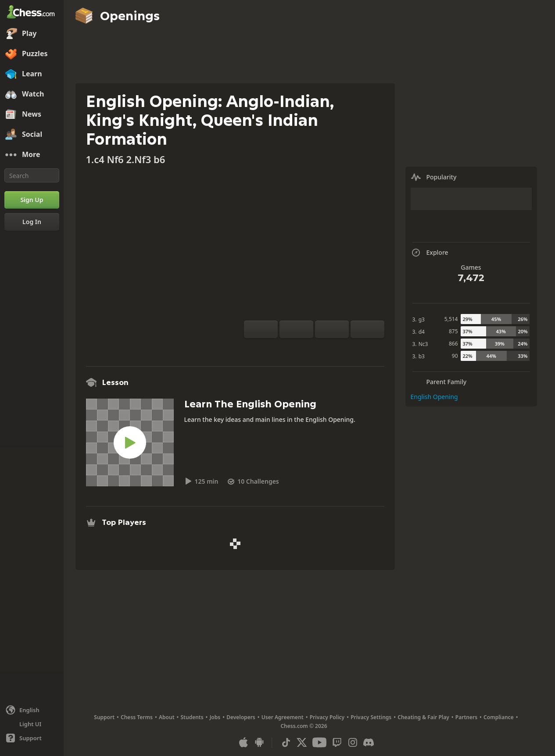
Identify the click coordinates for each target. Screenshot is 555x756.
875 (453, 331)
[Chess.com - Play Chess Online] (32, 13)
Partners (466, 717)
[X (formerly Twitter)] (302, 742)
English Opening (434, 397)
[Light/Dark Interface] (32, 724)
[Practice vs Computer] (286, 349)
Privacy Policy (327, 717)
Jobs (215, 717)
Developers (241, 717)
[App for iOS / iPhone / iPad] (243, 742)
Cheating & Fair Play (423, 717)
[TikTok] (286, 742)
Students (192, 717)
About (167, 717)
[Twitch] (337, 742)
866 (453, 344)
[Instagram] (353, 742)
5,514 (451, 319)
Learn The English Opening (250, 404)
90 (455, 356)
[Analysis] (300, 349)
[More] (32, 155)
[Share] (342, 349)
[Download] (328, 349)
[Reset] (296, 329)
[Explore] (314, 349)
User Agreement (283, 717)
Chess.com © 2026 (304, 726)
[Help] (32, 738)
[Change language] (32, 710)
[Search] (32, 175)
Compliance (499, 717)
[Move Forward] (367, 329)
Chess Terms (137, 717)
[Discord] (369, 742)
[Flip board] (261, 329)
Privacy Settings (371, 717)
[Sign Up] (32, 200)
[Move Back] (332, 329)
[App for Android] (259, 742)
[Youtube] (319, 742)
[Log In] (32, 222)
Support (104, 717)
